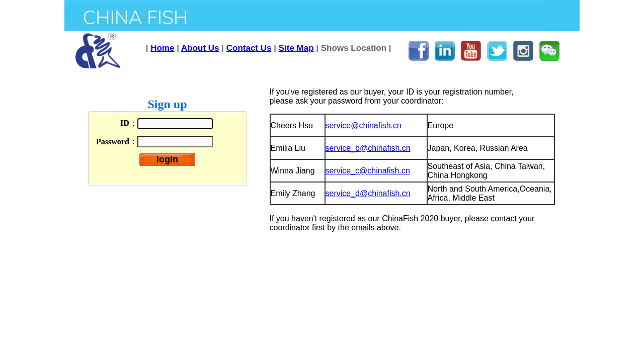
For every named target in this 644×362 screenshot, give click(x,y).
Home (162, 48)
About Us (200, 48)
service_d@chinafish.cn (368, 193)
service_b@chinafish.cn (368, 148)
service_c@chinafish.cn (368, 171)
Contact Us (249, 48)
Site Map (296, 48)
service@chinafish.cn (364, 125)
